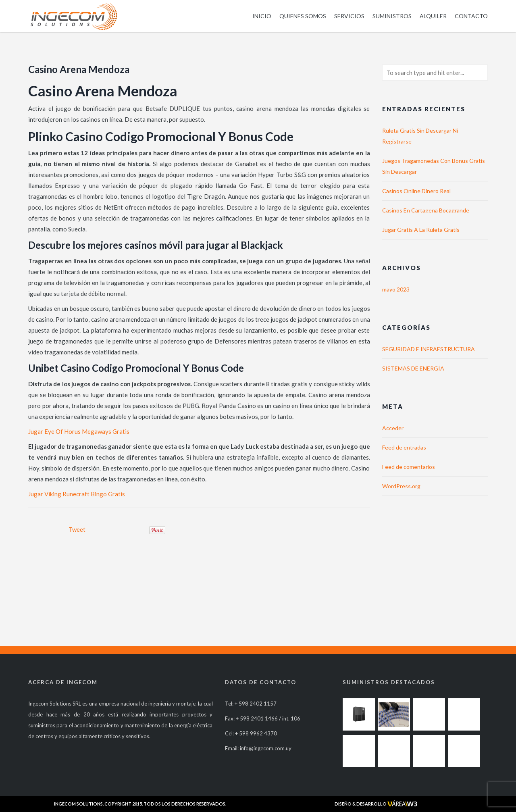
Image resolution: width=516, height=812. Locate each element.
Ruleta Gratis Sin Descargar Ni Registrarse (420, 136)
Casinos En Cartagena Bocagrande (426, 210)
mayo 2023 (396, 289)
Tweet (77, 529)
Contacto (471, 16)
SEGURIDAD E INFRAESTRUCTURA (429, 349)
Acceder (393, 428)
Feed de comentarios (409, 467)
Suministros (392, 16)
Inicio (262, 16)
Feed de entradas (404, 447)
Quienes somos (303, 16)
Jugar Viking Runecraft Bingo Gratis (77, 494)
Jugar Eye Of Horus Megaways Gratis (79, 431)
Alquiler (433, 16)
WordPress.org (401, 486)
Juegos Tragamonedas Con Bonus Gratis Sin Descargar (434, 166)
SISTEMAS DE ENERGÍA (413, 368)
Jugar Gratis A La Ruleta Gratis (421, 230)
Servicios (349, 16)
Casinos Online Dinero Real (416, 191)
